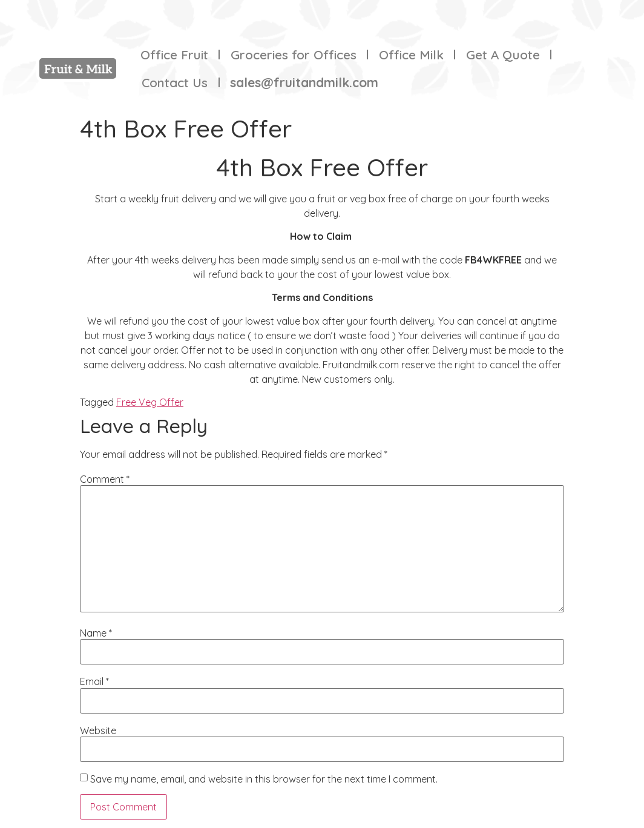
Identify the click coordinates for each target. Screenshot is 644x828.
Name (96, 633)
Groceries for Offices (294, 55)
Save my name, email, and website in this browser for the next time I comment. (264, 779)
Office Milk (411, 55)
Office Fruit (174, 55)
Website (98, 730)
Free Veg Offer (150, 402)
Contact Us (175, 82)
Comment (105, 479)
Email (94, 681)
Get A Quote (503, 55)
